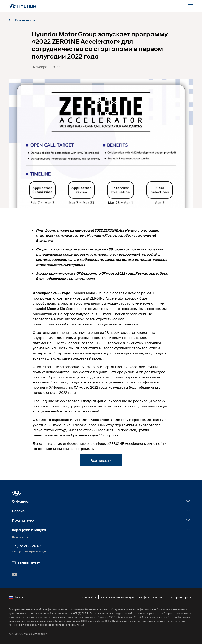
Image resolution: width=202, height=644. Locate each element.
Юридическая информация (117, 597)
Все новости (22, 20)
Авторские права (181, 597)
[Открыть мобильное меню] (191, 6)
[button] (16, 493)
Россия (16, 597)
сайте (131, 382)
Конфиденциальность (152, 597)
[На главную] (23, 6)
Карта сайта (89, 597)
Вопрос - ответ (26, 563)
